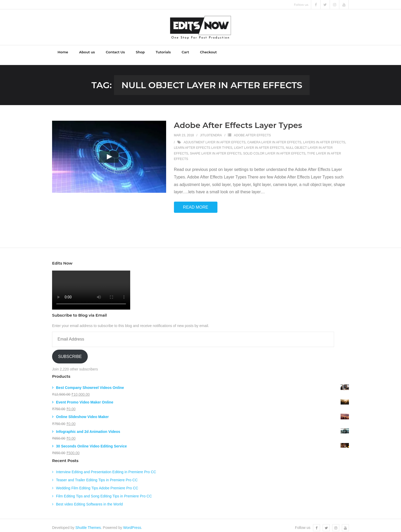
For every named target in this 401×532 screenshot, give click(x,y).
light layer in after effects (259, 143)
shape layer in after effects (216, 149)
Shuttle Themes (88, 523)
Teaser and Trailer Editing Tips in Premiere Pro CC (97, 475)
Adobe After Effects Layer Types (238, 121)
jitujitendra (211, 131)
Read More (196, 203)
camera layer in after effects (274, 138)
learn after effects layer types (203, 143)
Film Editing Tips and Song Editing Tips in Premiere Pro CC (104, 492)
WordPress (132, 523)
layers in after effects (324, 138)
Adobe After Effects (252, 131)
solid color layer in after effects (274, 149)
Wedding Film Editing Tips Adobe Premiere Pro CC (97, 484)
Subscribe (70, 352)
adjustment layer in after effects (215, 138)
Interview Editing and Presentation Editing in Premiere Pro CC (106, 467)
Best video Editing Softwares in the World (89, 500)
